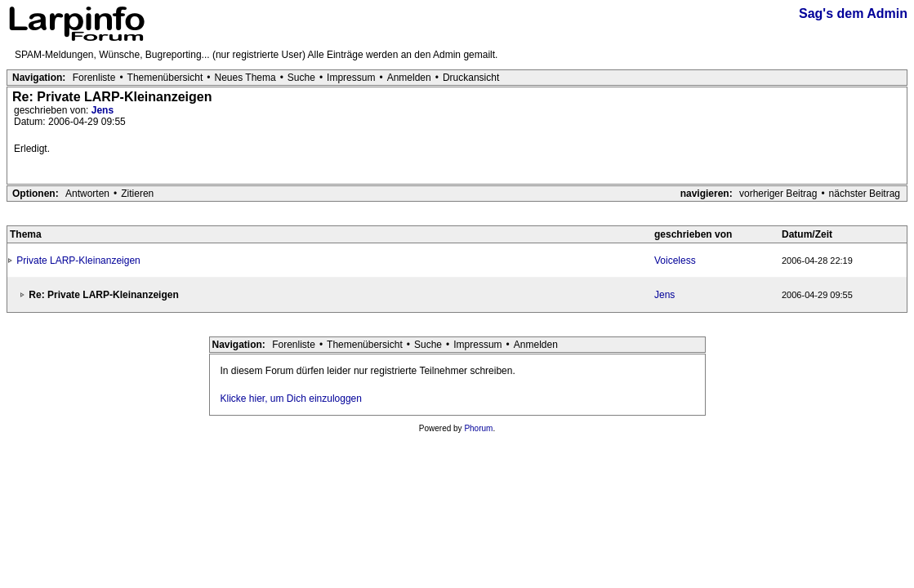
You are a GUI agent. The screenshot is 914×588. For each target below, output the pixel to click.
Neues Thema (245, 78)
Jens (103, 110)
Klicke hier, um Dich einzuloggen (291, 399)
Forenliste (94, 78)
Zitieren (137, 194)
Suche (301, 78)
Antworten (87, 194)
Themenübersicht (165, 78)
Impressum (351, 78)
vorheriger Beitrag (778, 194)
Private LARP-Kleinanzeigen (78, 261)
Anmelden (409, 78)
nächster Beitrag (865, 194)
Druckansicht (471, 78)
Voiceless (675, 261)
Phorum (478, 428)
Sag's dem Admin (853, 13)
